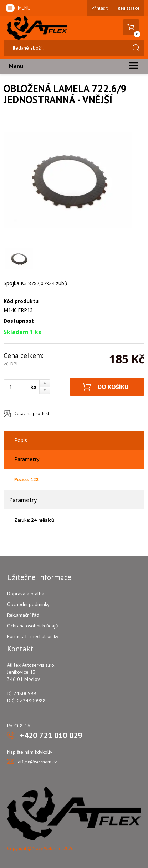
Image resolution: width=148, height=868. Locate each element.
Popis (21, 440)
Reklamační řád (23, 615)
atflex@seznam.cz (37, 762)
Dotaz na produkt (31, 413)
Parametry (27, 459)
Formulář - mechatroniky (33, 636)
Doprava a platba (26, 594)
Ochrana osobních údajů (33, 626)
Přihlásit (100, 8)
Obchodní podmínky (28, 604)
